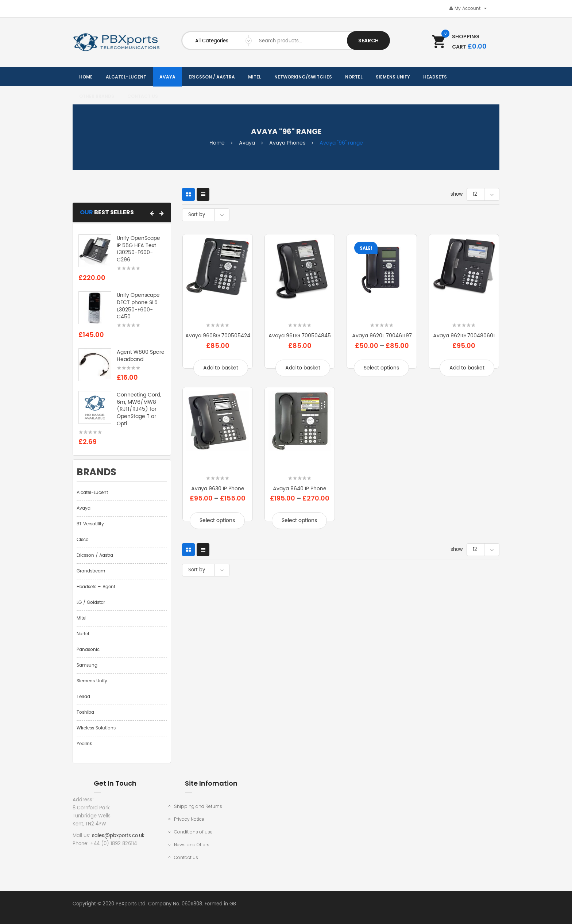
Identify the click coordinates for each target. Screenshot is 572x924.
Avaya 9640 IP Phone (300, 489)
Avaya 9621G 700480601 (464, 336)
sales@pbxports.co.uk (118, 836)
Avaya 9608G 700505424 (218, 336)
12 (475, 194)
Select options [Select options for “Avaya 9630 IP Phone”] (217, 520)
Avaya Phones (287, 143)
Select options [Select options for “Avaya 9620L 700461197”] (381, 368)
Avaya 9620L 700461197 (382, 336)
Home (217, 143)
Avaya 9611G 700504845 (300, 336)
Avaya (247, 143)
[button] (152, 213)
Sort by (197, 215)
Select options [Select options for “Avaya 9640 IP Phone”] (299, 520)
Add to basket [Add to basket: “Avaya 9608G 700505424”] (221, 368)
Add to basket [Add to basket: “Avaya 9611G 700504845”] (303, 368)
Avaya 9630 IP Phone (218, 489)
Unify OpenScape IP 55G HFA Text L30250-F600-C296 (138, 249)
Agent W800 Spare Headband (141, 356)
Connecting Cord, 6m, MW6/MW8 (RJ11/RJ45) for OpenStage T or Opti (139, 409)
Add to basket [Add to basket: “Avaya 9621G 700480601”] (467, 368)
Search (368, 41)
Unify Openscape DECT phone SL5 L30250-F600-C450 (138, 306)
